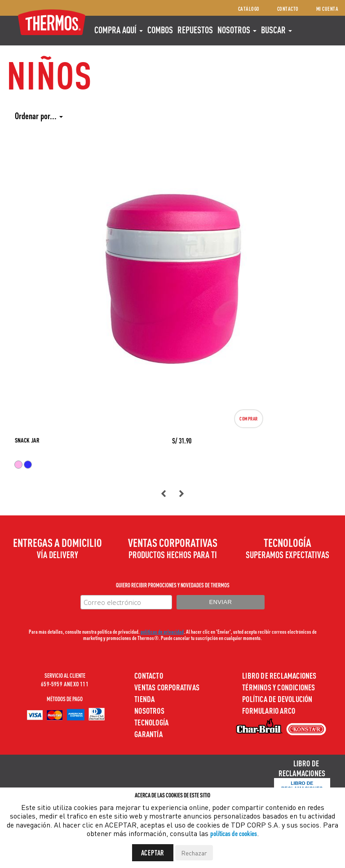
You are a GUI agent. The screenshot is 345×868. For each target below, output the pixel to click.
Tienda (144, 699)
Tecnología (151, 722)
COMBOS (160, 30)
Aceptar (153, 852)
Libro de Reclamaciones (279, 675)
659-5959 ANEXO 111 (65, 684)
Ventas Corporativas (167, 687)
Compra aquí (119, 30)
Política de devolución (277, 699)
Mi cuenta (327, 9)
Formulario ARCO (269, 710)
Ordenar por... (39, 116)
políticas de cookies (234, 833)
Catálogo (249, 9)
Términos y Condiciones (279, 687)
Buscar (276, 30)
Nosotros (237, 30)
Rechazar (194, 853)
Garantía (148, 734)
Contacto (288, 9)
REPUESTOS (195, 30)
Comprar (249, 419)
